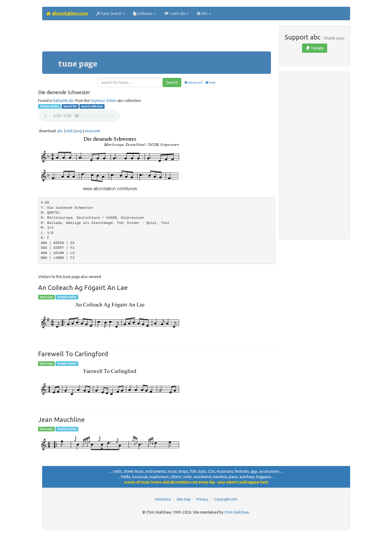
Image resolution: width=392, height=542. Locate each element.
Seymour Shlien (104, 101)
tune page (46, 297)
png (79, 131)
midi (69, 131)
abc (60, 131)
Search (172, 82)
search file (70, 106)
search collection (92, 106)
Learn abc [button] (177, 14)
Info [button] (204, 14)
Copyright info (226, 499)
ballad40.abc (64, 101)
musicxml (92, 131)
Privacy (202, 499)
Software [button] (145, 14)
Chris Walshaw (237, 512)
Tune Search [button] (111, 14)
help (210, 82)
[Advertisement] (156, 38)
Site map (184, 499)
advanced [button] (193, 82)
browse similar (49, 106)
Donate (315, 48)
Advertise (163, 499)
